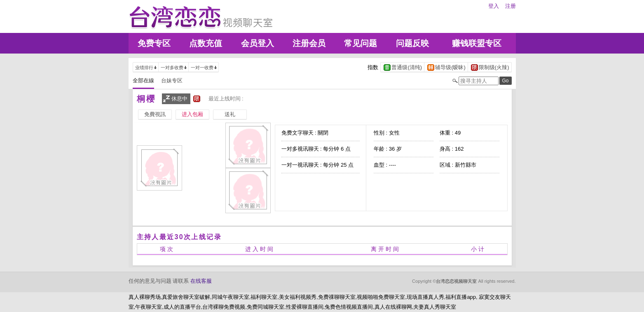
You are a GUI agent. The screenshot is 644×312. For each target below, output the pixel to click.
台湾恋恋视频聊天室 (456, 281)
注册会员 (309, 43)
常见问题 (361, 43)
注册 (511, 6)
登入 (494, 6)
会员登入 (258, 43)
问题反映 (412, 43)
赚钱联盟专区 (477, 43)
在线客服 (201, 281)
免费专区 (154, 43)
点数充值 (206, 43)
